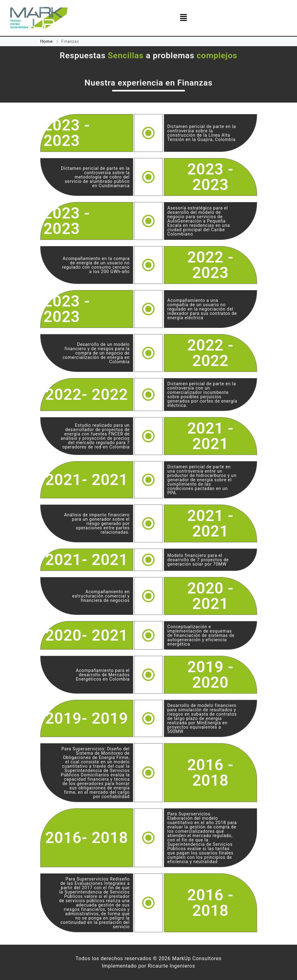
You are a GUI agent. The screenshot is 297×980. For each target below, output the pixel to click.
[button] (184, 18)
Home (47, 41)
